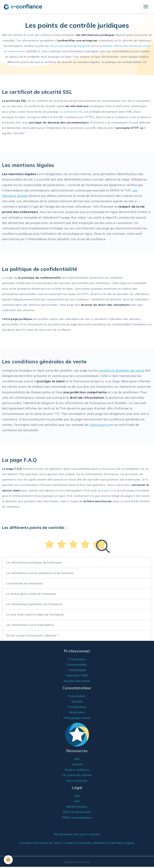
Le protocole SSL (72, 112)
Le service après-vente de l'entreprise (31, 594)
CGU (77, 796)
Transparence (77, 707)
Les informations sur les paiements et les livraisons (40, 573)
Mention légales (77, 807)
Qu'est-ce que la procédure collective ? (32, 635)
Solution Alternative (77, 681)
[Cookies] (8, 860)
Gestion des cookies (77, 862)
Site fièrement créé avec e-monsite (77, 834)
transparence (99, 425)
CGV (77, 801)
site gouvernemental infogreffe (70, 46)
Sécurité (77, 701)
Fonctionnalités (77, 665)
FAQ (77, 759)
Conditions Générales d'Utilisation (86, 843)
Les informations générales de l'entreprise (34, 604)
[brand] (24, 7)
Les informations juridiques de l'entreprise (34, 562)
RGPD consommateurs (77, 818)
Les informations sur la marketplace (30, 625)
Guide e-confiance (77, 770)
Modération (77, 712)
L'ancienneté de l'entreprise (25, 583)
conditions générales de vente (121, 370)
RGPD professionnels (77, 812)
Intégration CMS (77, 675)
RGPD (85, 294)
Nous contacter (77, 781)
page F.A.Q (108, 490)
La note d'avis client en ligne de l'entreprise (35, 615)
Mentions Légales (123, 843)
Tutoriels (77, 764)
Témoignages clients (77, 718)
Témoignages (77, 670)
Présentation (77, 659)
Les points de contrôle (77, 775)
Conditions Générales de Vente (40, 843)
